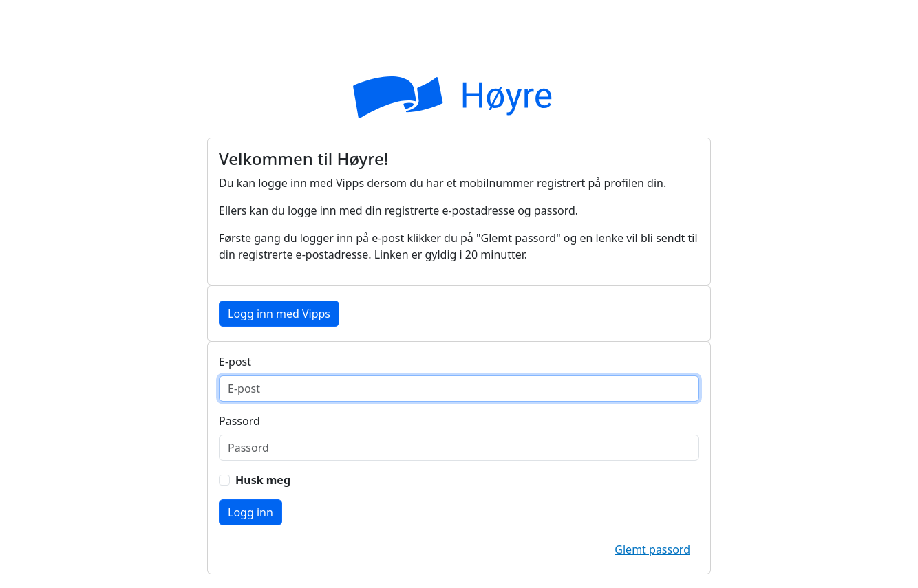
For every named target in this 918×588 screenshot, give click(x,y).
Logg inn (250, 512)
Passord (239, 421)
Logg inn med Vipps (279, 314)
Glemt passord (652, 549)
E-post (235, 362)
